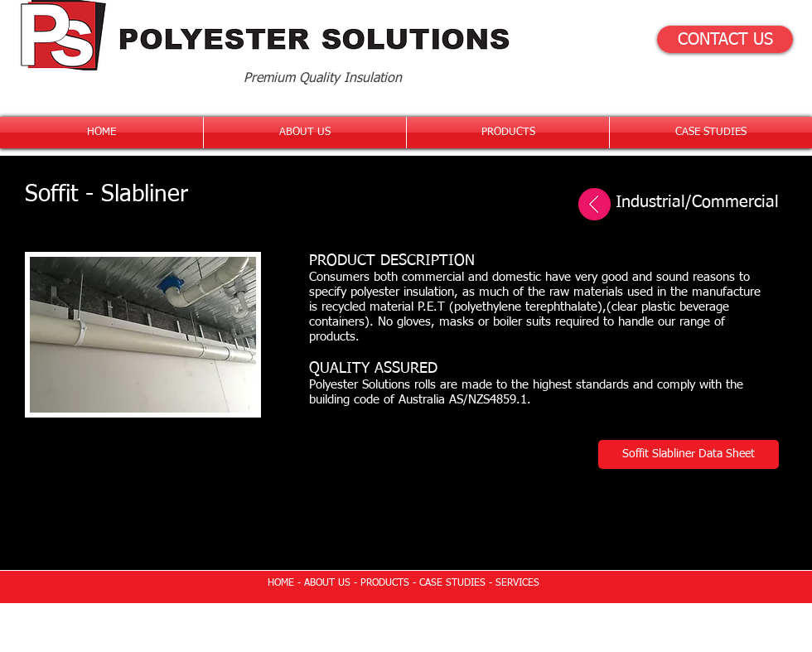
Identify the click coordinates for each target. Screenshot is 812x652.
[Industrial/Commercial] (675, 202)
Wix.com (521, 620)
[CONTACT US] (725, 39)
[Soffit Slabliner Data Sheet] (689, 454)
